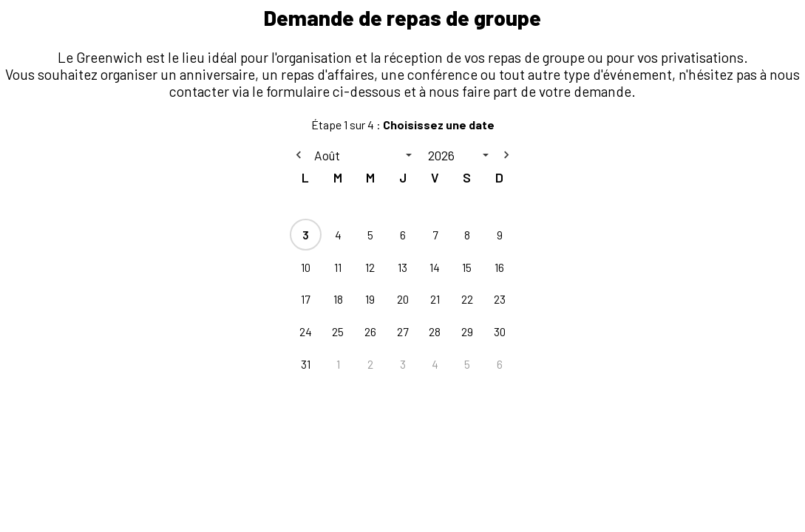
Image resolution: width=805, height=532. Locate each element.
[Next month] (506, 155)
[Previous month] (299, 155)
